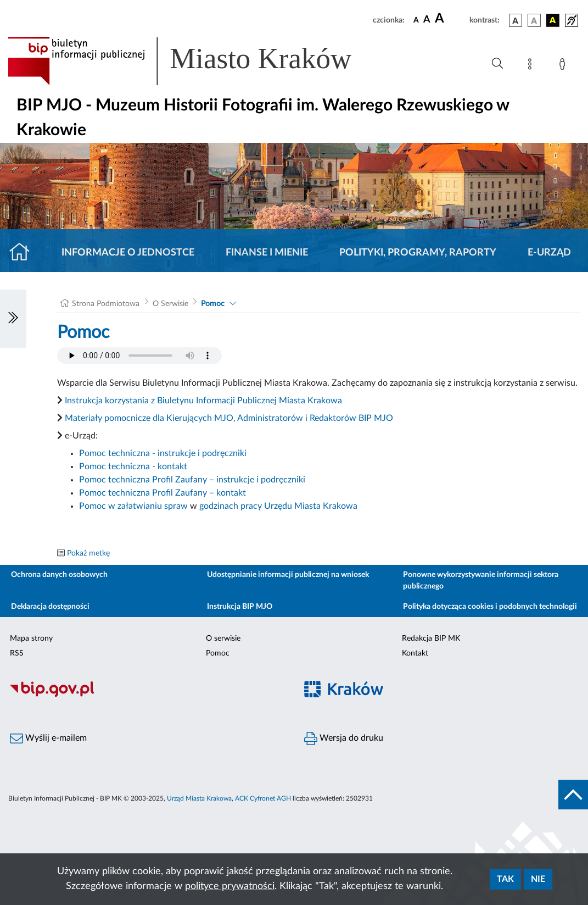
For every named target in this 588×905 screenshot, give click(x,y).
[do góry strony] (573, 795)
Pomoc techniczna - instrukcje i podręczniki (163, 453)
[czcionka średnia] (427, 20)
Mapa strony (31, 639)
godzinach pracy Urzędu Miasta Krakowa (278, 506)
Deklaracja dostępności (50, 607)
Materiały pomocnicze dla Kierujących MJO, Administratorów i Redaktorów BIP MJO (229, 418)
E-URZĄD (549, 253)
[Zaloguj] (564, 66)
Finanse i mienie (267, 253)
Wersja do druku (344, 739)
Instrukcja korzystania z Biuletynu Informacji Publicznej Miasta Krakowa (203, 401)
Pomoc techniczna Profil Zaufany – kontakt (163, 493)
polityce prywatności (230, 886)
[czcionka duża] (450, 19)
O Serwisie (170, 304)
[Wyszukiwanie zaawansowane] (497, 64)
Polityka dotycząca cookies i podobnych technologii (490, 607)
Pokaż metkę (88, 553)
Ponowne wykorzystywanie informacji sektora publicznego (481, 581)
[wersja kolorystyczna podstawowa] (516, 20)
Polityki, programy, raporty (418, 253)
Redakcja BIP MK (431, 639)
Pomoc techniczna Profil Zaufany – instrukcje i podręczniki (192, 480)
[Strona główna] (24, 253)
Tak (505, 879)
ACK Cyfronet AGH (263, 798)
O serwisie (223, 639)
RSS (17, 653)
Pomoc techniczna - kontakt (133, 467)
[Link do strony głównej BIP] (195, 61)
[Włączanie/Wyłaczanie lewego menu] (13, 319)
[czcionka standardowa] (416, 20)
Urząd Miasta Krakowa (199, 798)
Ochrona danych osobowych (59, 575)
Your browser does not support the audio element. (139, 356)
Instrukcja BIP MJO (240, 607)
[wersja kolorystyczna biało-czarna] (534, 20)
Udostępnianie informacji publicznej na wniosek (288, 575)
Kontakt (415, 653)
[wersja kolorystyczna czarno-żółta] (553, 20)
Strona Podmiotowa (106, 304)
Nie (538, 879)
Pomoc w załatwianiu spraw (133, 506)
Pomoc (213, 304)
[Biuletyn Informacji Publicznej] (147, 695)
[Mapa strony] (532, 66)
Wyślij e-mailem (48, 739)
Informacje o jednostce (128, 253)
